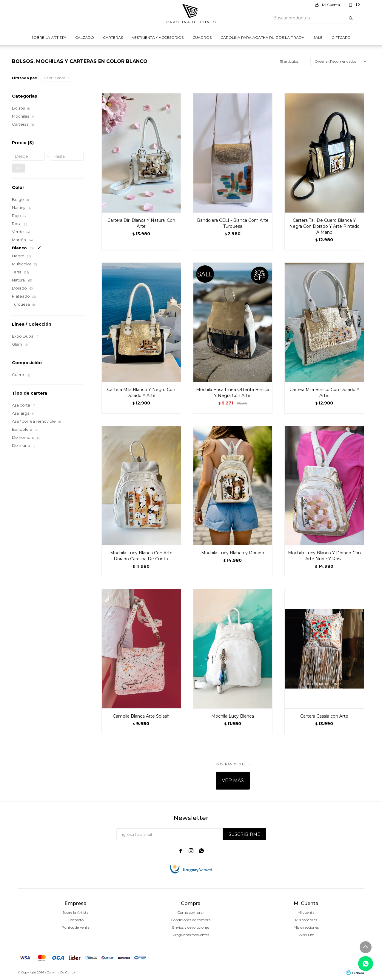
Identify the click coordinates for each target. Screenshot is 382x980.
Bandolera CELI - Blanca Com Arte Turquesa (233, 223)
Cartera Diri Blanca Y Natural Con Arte (141, 223)
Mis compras (306, 920)
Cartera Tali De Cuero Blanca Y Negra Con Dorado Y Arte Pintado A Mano (324, 226)
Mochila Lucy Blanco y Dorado (233, 553)
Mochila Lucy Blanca (233, 716)
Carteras (113, 37)
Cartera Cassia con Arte (324, 716)
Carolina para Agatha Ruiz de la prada (262, 37)
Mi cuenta (306, 912)
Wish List (306, 935)
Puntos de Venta (76, 927)
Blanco (55, 78)
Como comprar (191, 912)
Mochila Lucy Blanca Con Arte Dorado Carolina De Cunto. (141, 556)
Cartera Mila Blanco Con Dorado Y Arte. (324, 393)
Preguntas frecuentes (191, 935)
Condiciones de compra (191, 920)
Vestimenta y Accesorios (158, 37)
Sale (318, 37)
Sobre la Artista (49, 37)
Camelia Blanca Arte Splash (141, 716)
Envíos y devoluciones (191, 927)
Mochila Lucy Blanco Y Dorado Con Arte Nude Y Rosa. (324, 556)
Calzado (85, 37)
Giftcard (341, 37)
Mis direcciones (306, 927)
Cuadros (202, 37)
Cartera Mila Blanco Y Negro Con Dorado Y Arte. (141, 393)
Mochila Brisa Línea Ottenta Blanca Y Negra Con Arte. (233, 393)
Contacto (76, 920)
